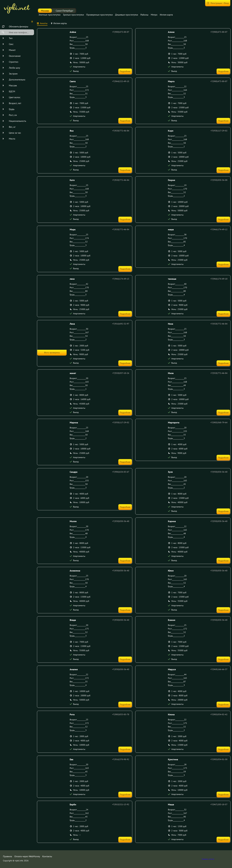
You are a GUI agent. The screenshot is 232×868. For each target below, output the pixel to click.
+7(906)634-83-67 (121, 472)
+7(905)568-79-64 (219, 422)
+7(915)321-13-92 (121, 804)
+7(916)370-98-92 (121, 759)
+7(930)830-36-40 (219, 472)
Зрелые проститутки (73, 15)
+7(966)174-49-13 (121, 279)
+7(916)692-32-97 (121, 324)
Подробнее (125, 71)
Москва (45, 11)
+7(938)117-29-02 (219, 131)
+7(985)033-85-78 (121, 714)
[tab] (42, 24)
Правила (7, 856)
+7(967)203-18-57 (219, 804)
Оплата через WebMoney (27, 856)
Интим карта (166, 15)
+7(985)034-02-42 (219, 714)
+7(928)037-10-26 (121, 373)
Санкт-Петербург (65, 11)
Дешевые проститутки (127, 15)
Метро (154, 15)
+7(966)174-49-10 (219, 279)
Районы (144, 15)
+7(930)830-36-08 (219, 180)
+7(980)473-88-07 (121, 32)
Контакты (47, 856)
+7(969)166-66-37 (219, 669)
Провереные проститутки (100, 15)
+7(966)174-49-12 (219, 229)
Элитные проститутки (49, 15)
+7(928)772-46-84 (121, 131)
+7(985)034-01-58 (219, 759)
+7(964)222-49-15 (121, 81)
